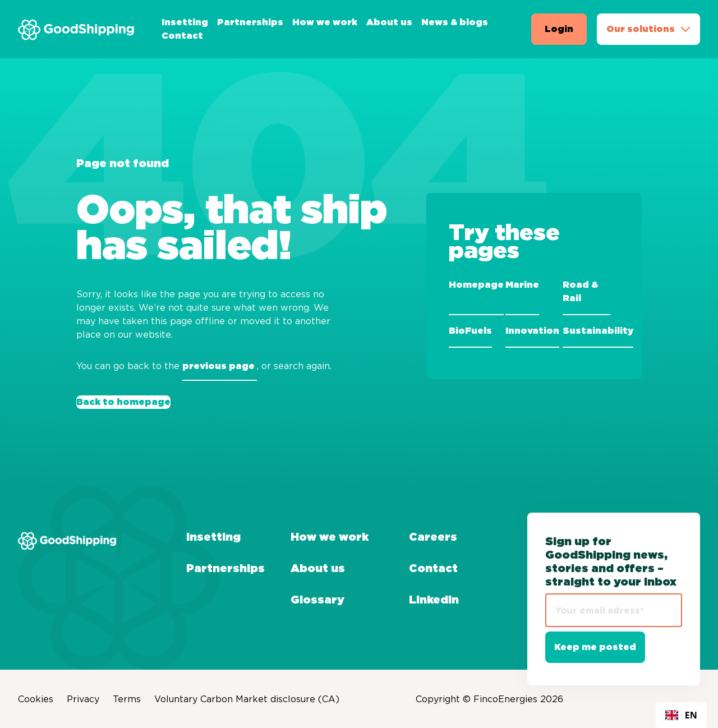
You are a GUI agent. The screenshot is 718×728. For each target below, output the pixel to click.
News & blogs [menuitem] (455, 22)
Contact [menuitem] (182, 36)
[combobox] (681, 715)
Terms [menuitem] (127, 699)
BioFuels (470, 331)
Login (559, 29)
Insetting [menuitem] (185, 22)
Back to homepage (123, 402)
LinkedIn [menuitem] (434, 600)
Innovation (532, 331)
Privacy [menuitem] (83, 699)
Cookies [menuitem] (36, 699)
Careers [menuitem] (433, 537)
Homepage (476, 285)
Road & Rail (580, 292)
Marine (522, 285)
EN (681, 715)
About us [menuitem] (389, 22)
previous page (220, 366)
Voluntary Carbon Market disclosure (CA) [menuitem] (247, 699)
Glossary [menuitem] (317, 600)
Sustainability (598, 331)
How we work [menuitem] (325, 22)
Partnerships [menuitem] (250, 22)
